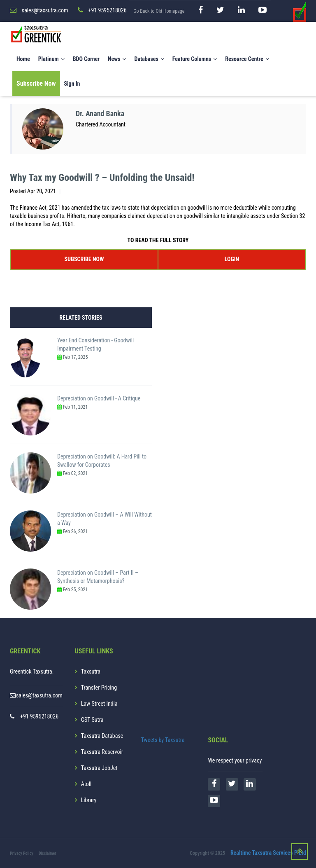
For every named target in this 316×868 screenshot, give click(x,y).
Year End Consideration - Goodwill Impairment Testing (95, 344)
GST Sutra (92, 720)
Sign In (72, 84)
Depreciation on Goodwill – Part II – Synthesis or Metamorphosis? (98, 577)
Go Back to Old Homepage (159, 11)
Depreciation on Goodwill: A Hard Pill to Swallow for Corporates (102, 461)
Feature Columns (195, 59)
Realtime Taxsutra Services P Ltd (268, 853)
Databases (149, 59)
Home (23, 59)
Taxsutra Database (102, 736)
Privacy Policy (22, 853)
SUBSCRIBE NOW (84, 259)
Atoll (86, 784)
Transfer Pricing (99, 688)
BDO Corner (86, 59)
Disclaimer (48, 853)
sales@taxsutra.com (39, 695)
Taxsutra (91, 671)
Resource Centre (247, 59)
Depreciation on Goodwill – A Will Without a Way (105, 519)
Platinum (51, 59)
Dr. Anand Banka (100, 113)
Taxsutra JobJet (99, 768)
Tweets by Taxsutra (163, 740)
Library (89, 800)
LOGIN (232, 259)
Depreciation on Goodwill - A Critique (99, 398)
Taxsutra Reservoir (102, 752)
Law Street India (99, 704)
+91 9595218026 (39, 716)
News (117, 59)
